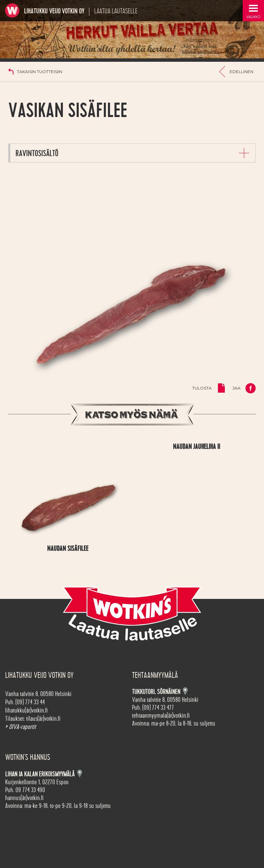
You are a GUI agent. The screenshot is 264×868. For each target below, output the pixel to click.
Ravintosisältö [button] (37, 154)
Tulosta (202, 388)
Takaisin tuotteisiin (40, 72)
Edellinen (241, 72)
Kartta (80, 773)
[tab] (133, 153)
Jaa (236, 388)
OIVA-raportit (20, 727)
